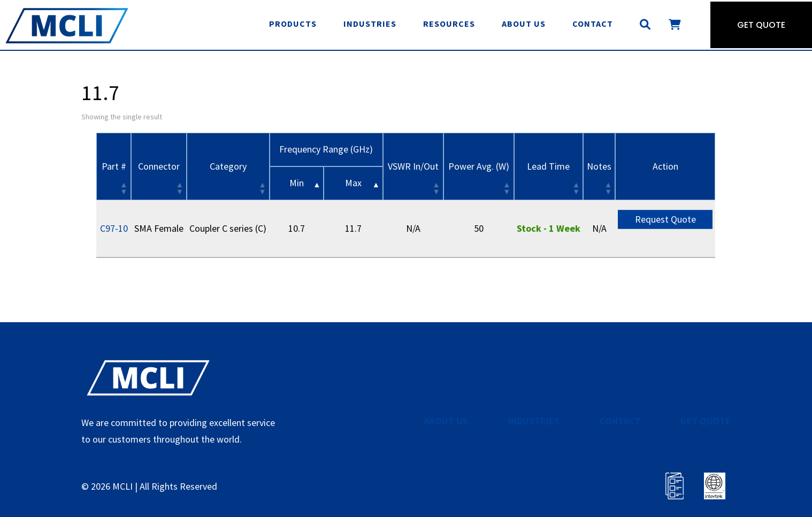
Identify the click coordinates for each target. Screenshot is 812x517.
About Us (524, 24)
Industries (370, 24)
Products (293, 24)
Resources (449, 24)
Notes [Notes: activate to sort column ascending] (599, 166)
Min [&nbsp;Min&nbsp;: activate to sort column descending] (297, 183)
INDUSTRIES (534, 421)
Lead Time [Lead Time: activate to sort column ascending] (548, 166)
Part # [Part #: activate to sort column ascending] (114, 166)
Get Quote (761, 25)
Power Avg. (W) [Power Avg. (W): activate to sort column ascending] (479, 166)
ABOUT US (446, 421)
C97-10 (114, 228)
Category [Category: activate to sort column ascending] (228, 166)
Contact (593, 24)
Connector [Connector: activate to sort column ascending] (159, 166)
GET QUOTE (705, 421)
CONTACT (620, 421)
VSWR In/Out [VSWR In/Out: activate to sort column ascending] (413, 166)
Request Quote (665, 219)
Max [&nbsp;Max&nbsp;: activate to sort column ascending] (353, 183)
